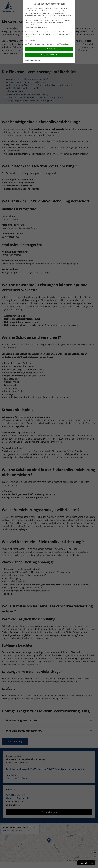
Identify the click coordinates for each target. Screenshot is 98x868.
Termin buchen (86, 863)
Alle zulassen (49, 49)
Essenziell (31, 41)
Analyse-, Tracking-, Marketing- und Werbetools (47, 44)
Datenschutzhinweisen (34, 25)
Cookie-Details (30, 60)
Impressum (38, 60)
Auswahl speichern (49, 55)
